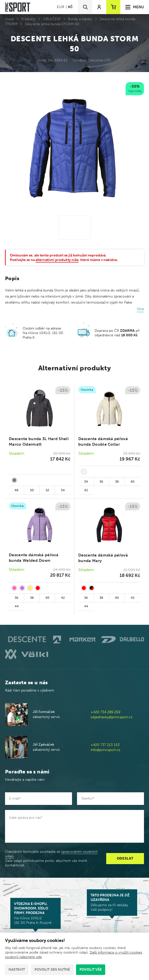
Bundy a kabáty (80, 19)
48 (16, 490)
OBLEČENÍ (52, 19)
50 (32, 490)
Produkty (28, 19)
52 (47, 490)
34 (86, 482)
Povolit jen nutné (52, 970)
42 (86, 490)
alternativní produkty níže (57, 260)
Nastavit (17, 970)
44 (17, 606)
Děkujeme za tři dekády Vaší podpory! (112, 902)
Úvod (9, 19)
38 (117, 482)
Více (140, 309)
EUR (61, 7)
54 (63, 490)
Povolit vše (91, 970)
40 (132, 482)
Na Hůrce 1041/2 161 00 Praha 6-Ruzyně (35, 913)
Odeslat (125, 858)
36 (101, 482)
